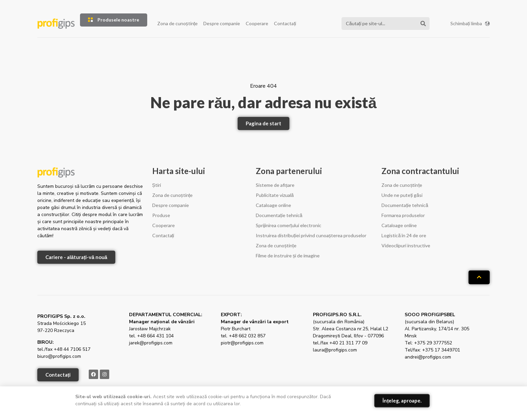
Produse (161, 215)
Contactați (285, 23)
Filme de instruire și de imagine (288, 256)
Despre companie (222, 23)
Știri (157, 185)
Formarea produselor (403, 215)
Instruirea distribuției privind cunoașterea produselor (311, 235)
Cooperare (257, 23)
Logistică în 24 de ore (404, 235)
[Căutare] (423, 24)
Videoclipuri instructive (406, 245)
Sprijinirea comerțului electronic (289, 225)
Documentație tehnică (279, 215)
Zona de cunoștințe (178, 23)
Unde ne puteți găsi (402, 195)
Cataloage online (273, 205)
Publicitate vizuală (275, 195)
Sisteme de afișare (275, 185)
